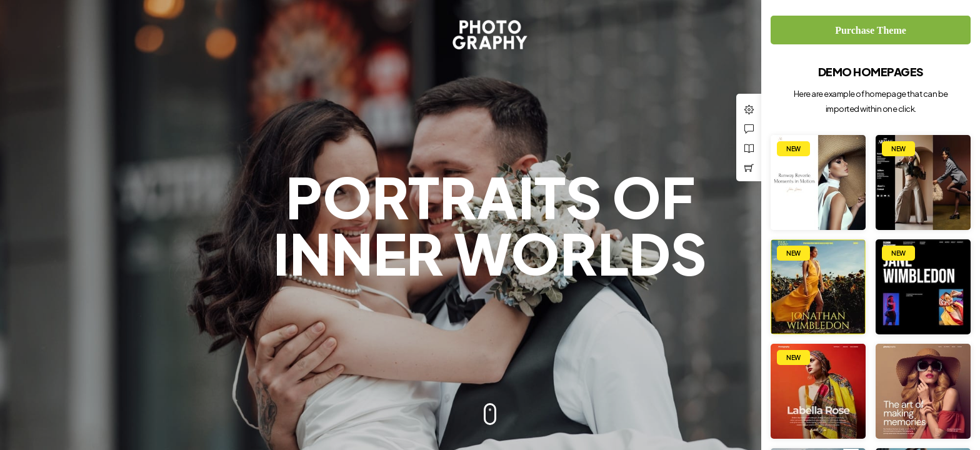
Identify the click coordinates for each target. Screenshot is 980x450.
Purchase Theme (871, 30)
